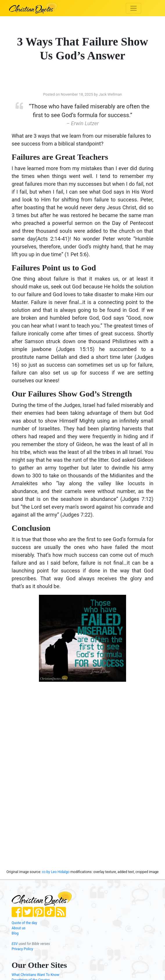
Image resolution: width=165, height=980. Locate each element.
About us (19, 928)
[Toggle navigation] (133, 8)
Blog (15, 933)
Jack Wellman (110, 94)
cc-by (46, 872)
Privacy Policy (22, 949)
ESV (15, 944)
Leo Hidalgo (61, 872)
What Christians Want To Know (35, 975)
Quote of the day (24, 923)
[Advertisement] (57, 732)
